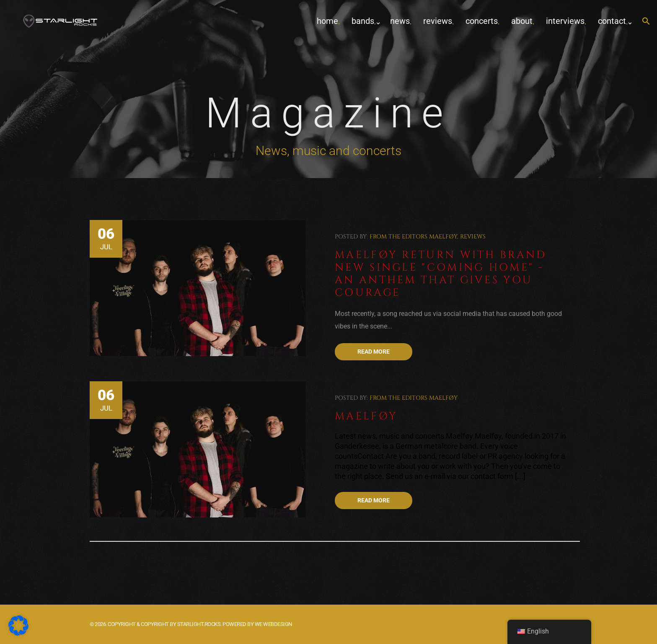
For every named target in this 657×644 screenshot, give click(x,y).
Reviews (438, 21)
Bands (363, 21)
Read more (374, 352)
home (327, 21)
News (400, 21)
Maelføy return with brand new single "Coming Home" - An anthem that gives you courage (441, 274)
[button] (646, 22)
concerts (482, 21)
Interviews (565, 21)
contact (612, 21)
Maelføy (443, 237)
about (522, 21)
